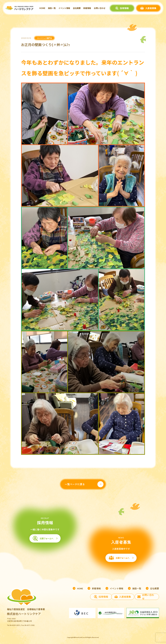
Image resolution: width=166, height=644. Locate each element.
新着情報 (87, 8)
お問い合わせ (100, 8)
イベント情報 (64, 8)
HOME (42, 8)
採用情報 (124, 8)
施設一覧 (52, 8)
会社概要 (77, 8)
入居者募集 (151, 8)
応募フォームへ (45, 542)
